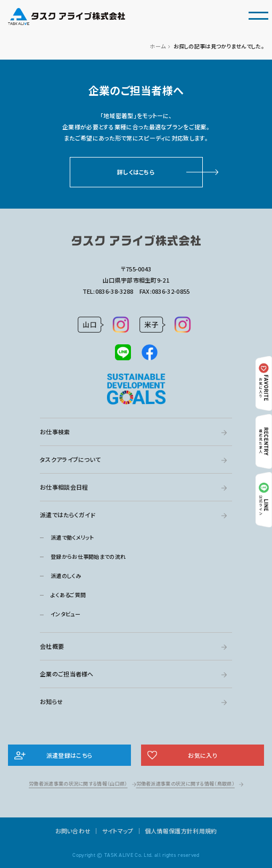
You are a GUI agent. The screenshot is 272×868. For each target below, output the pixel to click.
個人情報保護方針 (169, 831)
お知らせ (51, 701)
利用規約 (205, 831)
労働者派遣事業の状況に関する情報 (78, 784)
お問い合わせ (73, 831)
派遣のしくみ (66, 576)
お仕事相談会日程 (64, 487)
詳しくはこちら (136, 172)
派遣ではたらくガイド (68, 515)
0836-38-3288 (114, 291)
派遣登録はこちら (69, 755)
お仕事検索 (55, 432)
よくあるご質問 (68, 595)
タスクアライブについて (70, 459)
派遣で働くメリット (72, 537)
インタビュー (65, 614)
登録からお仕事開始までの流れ (88, 556)
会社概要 (52, 646)
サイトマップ (118, 831)
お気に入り (203, 755)
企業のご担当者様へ (67, 674)
